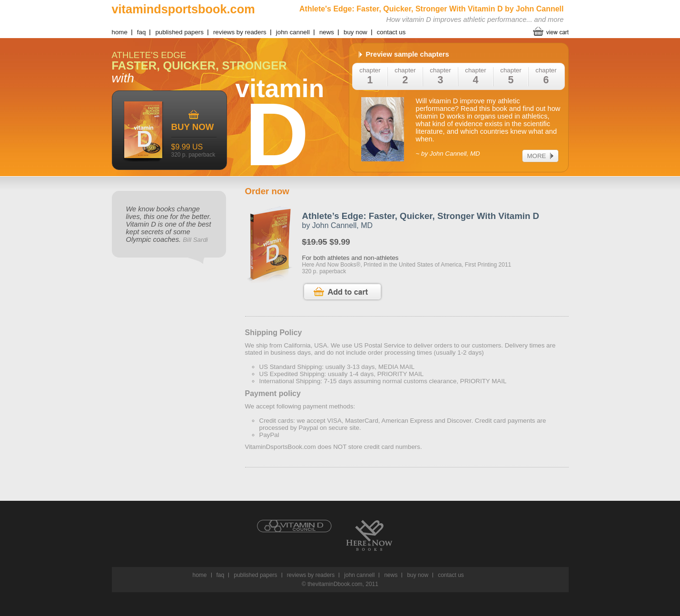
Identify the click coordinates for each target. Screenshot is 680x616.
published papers (179, 32)
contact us (391, 32)
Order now (267, 191)
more (537, 156)
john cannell (293, 32)
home (120, 32)
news (327, 32)
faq (142, 32)
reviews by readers (240, 32)
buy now (355, 32)
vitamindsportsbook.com (183, 9)
